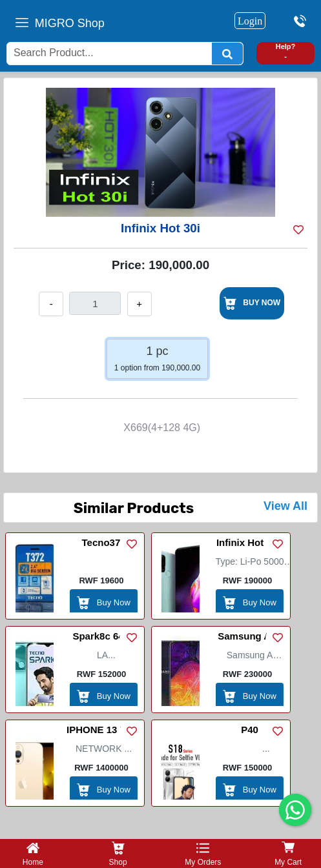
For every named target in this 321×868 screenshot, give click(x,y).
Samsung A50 (250, 636)
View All (285, 506)
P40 (250, 730)
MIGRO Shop (70, 23)
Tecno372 (104, 542)
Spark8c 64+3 (103, 636)
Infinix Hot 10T (250, 542)
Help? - (286, 51)
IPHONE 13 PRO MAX (104, 732)
